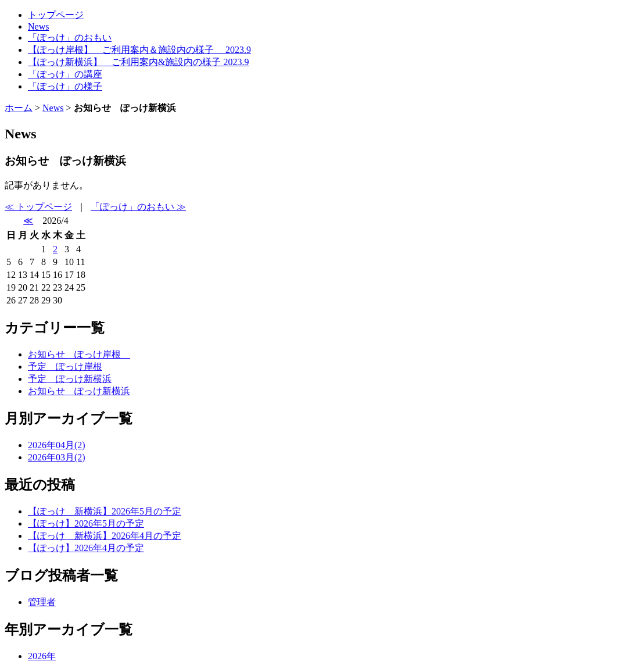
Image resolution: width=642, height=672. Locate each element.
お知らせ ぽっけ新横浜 (79, 391)
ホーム (19, 108)
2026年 (42, 656)
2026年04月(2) (57, 445)
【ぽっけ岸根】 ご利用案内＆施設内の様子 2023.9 (139, 50)
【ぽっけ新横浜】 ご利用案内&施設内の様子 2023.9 (138, 62)
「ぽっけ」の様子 (65, 86)
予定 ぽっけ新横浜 (70, 379)
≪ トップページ (38, 207)
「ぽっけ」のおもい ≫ (138, 207)
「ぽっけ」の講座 (65, 74)
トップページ (56, 15)
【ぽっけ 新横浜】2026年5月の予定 (105, 511)
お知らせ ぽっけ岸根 (79, 354)
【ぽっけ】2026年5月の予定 (86, 523)
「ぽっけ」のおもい (70, 37)
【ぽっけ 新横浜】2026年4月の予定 (105, 536)
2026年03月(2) (57, 457)
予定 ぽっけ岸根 (65, 367)
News (38, 26)
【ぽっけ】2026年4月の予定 (86, 548)
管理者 (42, 602)
